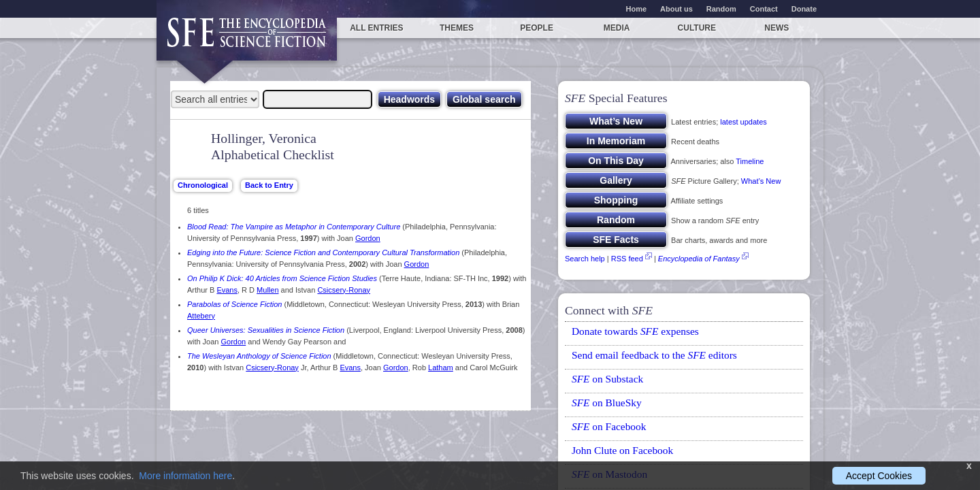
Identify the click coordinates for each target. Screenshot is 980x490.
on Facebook (609, 426)
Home (637, 9)
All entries (376, 28)
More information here (185, 476)
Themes (457, 28)
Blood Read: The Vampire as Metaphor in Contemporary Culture (294, 227)
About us (676, 9)
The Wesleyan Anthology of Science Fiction (259, 356)
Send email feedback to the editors (654, 355)
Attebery (201, 316)
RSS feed (627, 259)
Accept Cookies (879, 476)
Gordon (368, 238)
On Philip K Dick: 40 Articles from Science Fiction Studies (282, 278)
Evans (227, 290)
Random (721, 9)
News (777, 28)
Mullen (267, 290)
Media (617, 28)
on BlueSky (607, 403)
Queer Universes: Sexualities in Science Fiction (266, 330)
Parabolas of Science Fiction (234, 304)
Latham (441, 367)
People (537, 28)
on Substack (607, 379)
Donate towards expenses (635, 331)
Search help (585, 259)
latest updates (744, 122)
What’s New (761, 181)
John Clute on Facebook (622, 450)
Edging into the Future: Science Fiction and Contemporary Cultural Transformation (323, 252)
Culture (697, 28)
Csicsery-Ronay (344, 290)
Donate (804, 9)
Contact (764, 9)
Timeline (750, 161)
